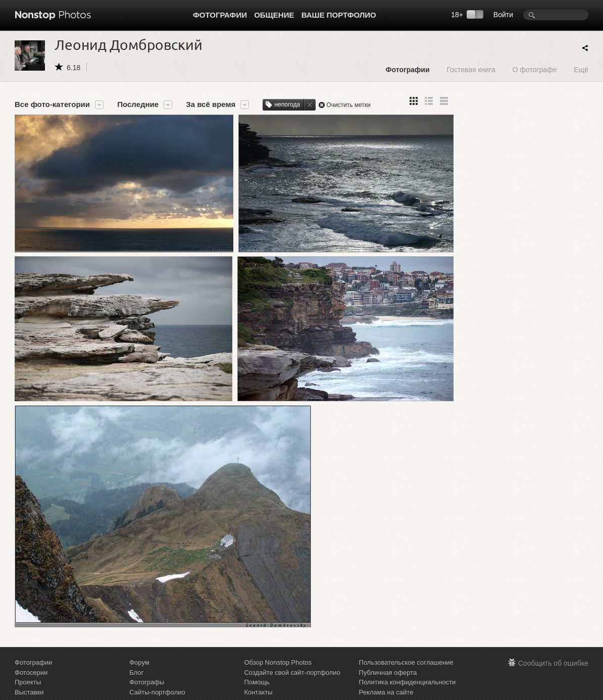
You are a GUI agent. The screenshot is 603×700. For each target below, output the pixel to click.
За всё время (211, 104)
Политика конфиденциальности (408, 666)
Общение (274, 15)
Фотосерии (31, 656)
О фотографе (535, 69)
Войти (503, 15)
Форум (139, 646)
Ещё (581, 69)
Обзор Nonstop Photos (278, 646)
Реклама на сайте (386, 676)
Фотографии (220, 15)
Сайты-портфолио (157, 676)
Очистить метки (348, 105)
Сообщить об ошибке (553, 647)
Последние (138, 104)
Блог (136, 656)
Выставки (29, 676)
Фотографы (147, 666)
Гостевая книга (471, 69)
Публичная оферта (388, 656)
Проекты (28, 666)
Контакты (258, 676)
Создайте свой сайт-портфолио (292, 656)
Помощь (257, 666)
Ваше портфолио (339, 15)
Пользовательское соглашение (406, 646)
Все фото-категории (52, 104)
